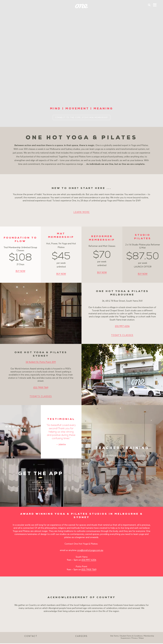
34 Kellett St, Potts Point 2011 (41, 363)
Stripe (141, 639)
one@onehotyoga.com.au (90, 551)
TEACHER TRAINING (122, 448)
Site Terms (114, 636)
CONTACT (31, 637)
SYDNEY (82, 518)
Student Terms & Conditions (131, 636)
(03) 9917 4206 (122, 327)
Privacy (134, 639)
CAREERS (81, 637)
